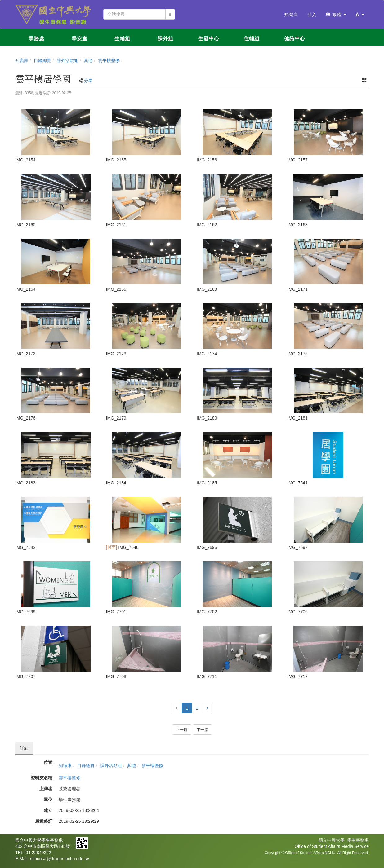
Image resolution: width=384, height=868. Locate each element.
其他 (88, 60)
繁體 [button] (336, 15)
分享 (88, 81)
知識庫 (22, 60)
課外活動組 (68, 60)
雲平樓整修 (109, 60)
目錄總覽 (42, 60)
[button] (360, 15)
